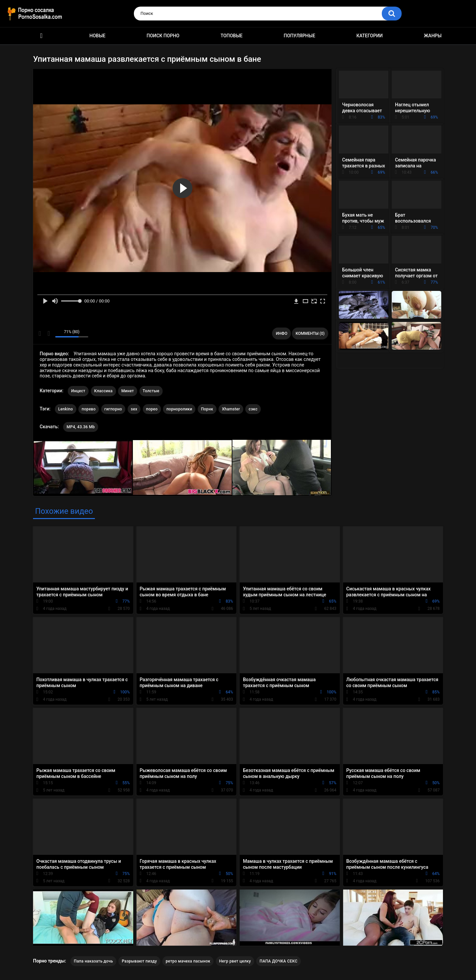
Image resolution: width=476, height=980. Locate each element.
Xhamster (231, 409)
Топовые (231, 36)
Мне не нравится (48, 333)
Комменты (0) (310, 333)
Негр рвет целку (235, 961)
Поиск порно (163, 36)
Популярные (299, 36)
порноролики (179, 409)
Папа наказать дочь (93, 961)
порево (89, 409)
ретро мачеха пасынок (188, 961)
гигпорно (113, 409)
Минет (128, 391)
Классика (103, 391)
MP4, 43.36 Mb (80, 427)
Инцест (78, 391)
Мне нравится (40, 333)
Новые (98, 36)
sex (134, 409)
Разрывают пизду (139, 961)
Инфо (281, 333)
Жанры (433, 36)
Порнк (207, 409)
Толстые (151, 391)
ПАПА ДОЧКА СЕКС (278, 961)
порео (152, 409)
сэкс (253, 409)
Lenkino (66, 409)
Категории (370, 36)
